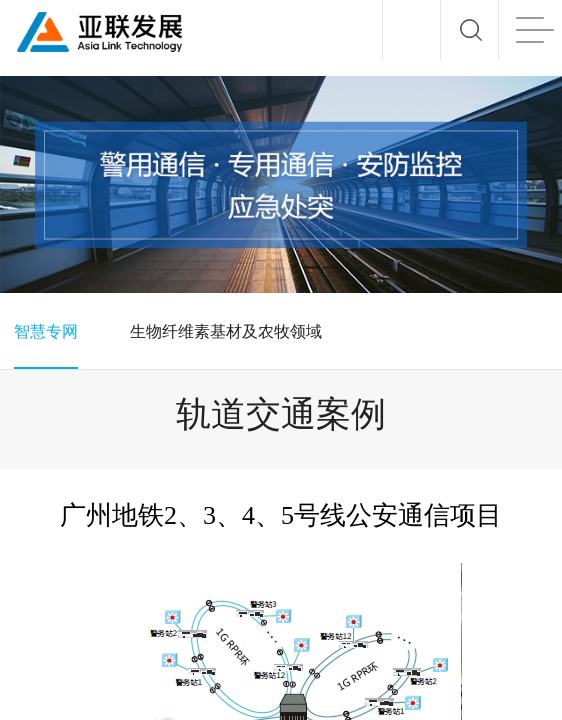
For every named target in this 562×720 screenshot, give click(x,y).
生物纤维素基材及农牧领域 (226, 331)
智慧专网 (46, 331)
